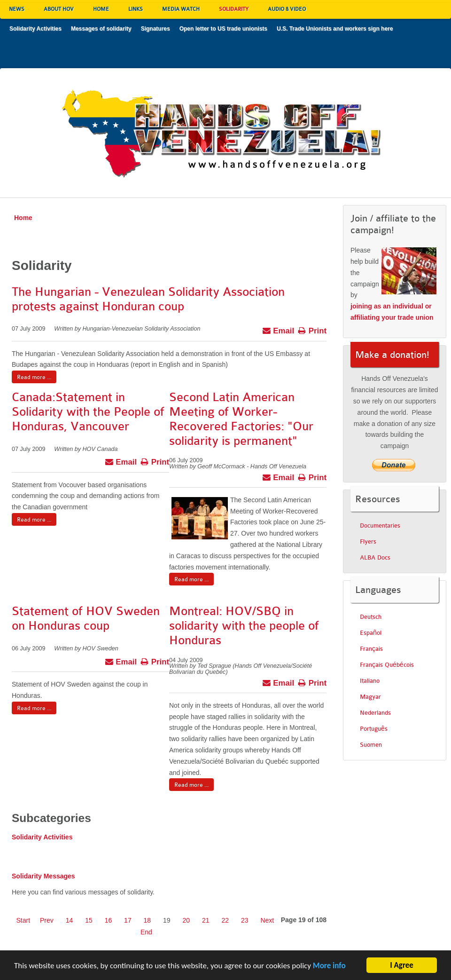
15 (89, 920)
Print (312, 330)
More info (329, 967)
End (146, 932)
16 (109, 920)
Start (23, 920)
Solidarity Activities (42, 837)
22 (225, 920)
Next (267, 920)
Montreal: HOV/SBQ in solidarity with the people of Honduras (244, 626)
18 (148, 920)
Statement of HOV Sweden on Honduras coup (86, 618)
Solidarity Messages (43, 876)
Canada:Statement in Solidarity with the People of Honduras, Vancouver (88, 412)
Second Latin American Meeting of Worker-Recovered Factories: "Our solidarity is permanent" (241, 419)
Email (278, 330)
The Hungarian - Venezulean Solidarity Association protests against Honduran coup (148, 299)
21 (206, 920)
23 (245, 920)
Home (23, 218)
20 (187, 920)
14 (70, 920)
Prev (47, 920)
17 (128, 920)
